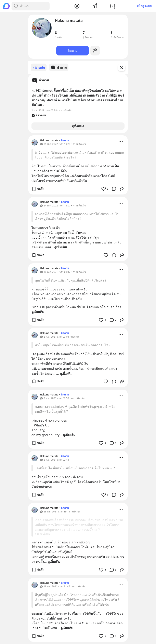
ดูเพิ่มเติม (61, 247)
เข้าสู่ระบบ (145, 6)
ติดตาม (73, 51)
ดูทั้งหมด (78, 126)
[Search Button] (16, 6)
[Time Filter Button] (124, 67)
